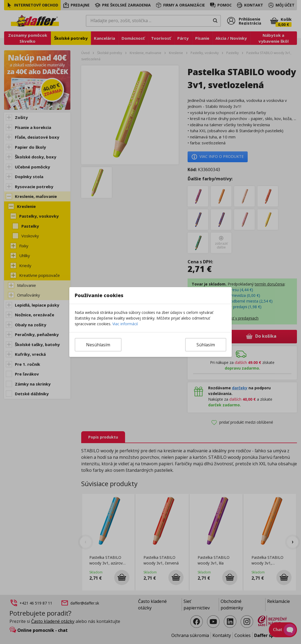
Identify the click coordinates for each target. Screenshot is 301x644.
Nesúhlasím (98, 345)
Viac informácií (125, 324)
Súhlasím (206, 345)
